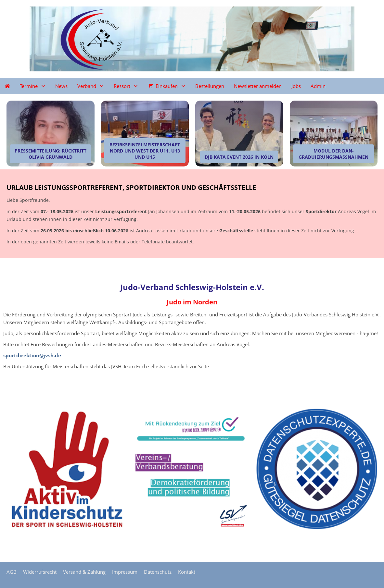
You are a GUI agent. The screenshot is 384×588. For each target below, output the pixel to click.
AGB (12, 572)
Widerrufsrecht (40, 572)
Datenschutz (158, 572)
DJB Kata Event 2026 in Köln (239, 157)
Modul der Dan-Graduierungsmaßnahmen (333, 154)
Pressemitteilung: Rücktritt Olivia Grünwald (51, 154)
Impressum (125, 572)
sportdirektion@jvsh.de (32, 355)
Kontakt (187, 572)
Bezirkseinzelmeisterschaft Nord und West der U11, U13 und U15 (145, 151)
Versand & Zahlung (84, 572)
